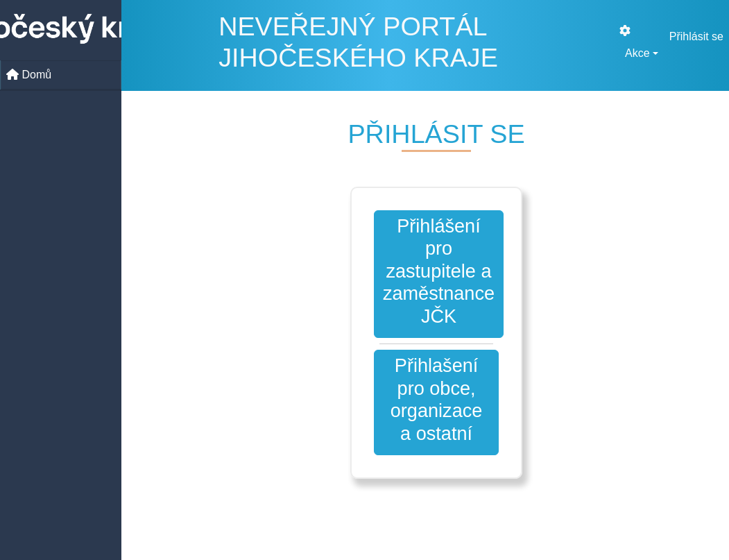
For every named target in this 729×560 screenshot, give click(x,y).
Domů (29, 75)
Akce (637, 53)
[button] (436, 402)
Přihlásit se (696, 36)
